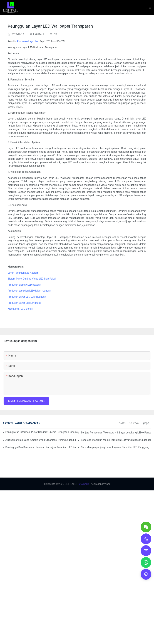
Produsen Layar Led (28, 41)
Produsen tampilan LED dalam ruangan (29, 291)
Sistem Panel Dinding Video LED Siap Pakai (32, 279)
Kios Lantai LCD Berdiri (20, 309)
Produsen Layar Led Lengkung (24, 303)
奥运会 (146, 423)
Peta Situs (83, 484)
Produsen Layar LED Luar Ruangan (27, 297)
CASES (122, 423)
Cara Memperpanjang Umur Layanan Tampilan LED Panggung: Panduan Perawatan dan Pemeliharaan (116, 447)
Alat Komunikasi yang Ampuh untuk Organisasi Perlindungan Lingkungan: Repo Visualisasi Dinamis (41, 440)
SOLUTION (134, 423)
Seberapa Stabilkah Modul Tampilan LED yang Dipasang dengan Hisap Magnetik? (116, 440)
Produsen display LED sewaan (24, 285)
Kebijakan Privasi (100, 484)
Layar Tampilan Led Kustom (23, 273)
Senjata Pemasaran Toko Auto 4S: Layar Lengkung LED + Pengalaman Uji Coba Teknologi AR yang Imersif (116, 433)
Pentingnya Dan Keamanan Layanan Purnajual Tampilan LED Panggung (41, 447)
